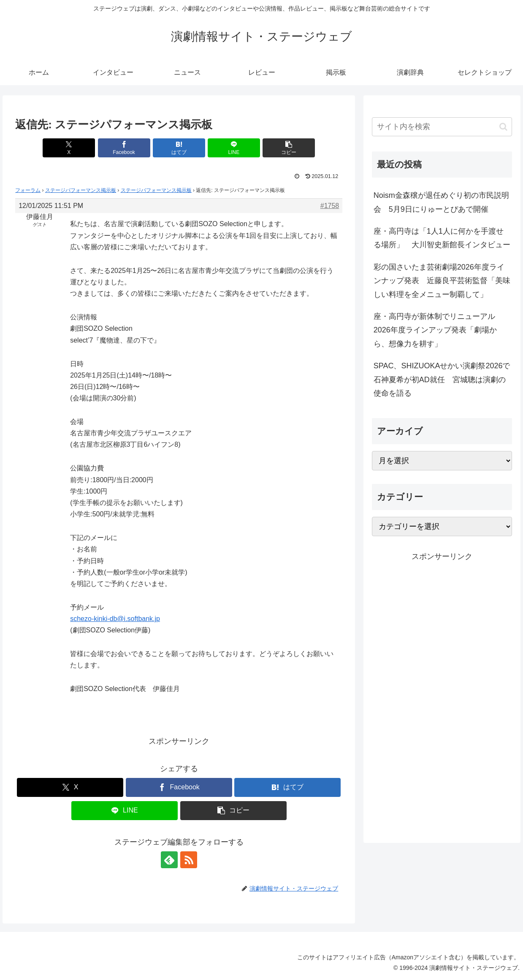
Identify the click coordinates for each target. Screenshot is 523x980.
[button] (289, 148)
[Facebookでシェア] (124, 148)
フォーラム (28, 190)
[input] (442, 127)
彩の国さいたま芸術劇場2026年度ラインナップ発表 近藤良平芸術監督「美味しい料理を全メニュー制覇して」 (442, 281)
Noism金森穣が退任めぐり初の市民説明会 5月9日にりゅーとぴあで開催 (441, 202)
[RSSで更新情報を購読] (189, 860)
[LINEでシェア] (234, 148)
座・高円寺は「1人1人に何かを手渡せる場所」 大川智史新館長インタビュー (442, 238)
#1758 (330, 206)
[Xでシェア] (69, 148)
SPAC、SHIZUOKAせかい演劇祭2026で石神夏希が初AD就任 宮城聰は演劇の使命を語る (442, 379)
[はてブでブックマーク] (179, 148)
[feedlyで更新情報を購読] (169, 860)
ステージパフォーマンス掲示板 (81, 190)
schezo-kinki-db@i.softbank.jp (115, 619)
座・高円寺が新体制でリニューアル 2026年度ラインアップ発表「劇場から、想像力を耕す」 (438, 330)
